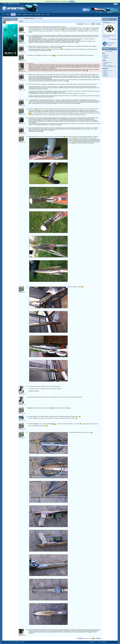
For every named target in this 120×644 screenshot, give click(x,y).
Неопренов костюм (108, 71)
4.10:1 (99, 642)
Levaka (20, 32)
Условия (9, 642)
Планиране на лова (108, 62)
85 (27, 64)
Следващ (99, 24)
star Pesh (21, 393)
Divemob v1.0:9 (111, 43)
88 (27, 100)
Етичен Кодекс (109, 51)
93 (27, 287)
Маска (105, 72)
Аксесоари (106, 76)
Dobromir (21, 634)
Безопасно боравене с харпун (110, 67)
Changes (110, 45)
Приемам (72, 1)
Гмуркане (105, 63)
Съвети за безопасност (108, 66)
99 (27, 432)
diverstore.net (106, 19)
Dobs (20, 42)
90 (27, 118)
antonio (20, 60)
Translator (23, 642)
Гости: (17, 4)
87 (27, 84)
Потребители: (11, 4)
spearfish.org (92, 642)
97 (27, 416)
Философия (106, 55)
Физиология (106, 57)
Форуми (20, 18)
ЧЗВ (13, 642)
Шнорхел (105, 73)
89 (27, 109)
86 (27, 74)
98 (27, 424)
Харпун (105, 75)
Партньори (17, 642)
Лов (104, 64)
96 (27, 408)
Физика (105, 56)
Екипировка (39, 18)
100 (27, 630)
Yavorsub (21, 420)
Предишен (81, 24)
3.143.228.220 (15, 23)
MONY (20, 123)
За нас (5, 642)
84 (27, 55)
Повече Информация (64, 1)
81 (27, 27)
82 (27, 36)
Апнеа (105, 58)
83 (27, 46)
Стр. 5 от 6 (86, 24)
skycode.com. (104, 642)
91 (27, 128)
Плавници (106, 74)
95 (27, 397)
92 (27, 137)
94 (27, 386)
